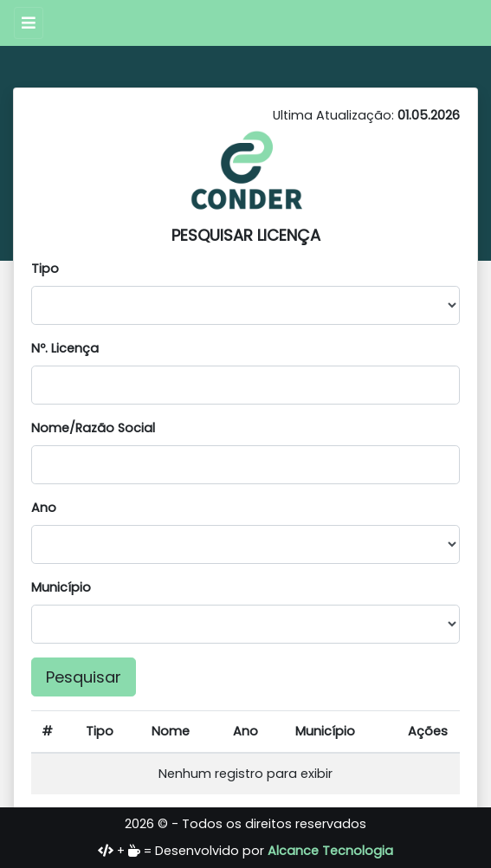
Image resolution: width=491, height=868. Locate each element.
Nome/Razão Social (93, 428)
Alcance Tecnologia (330, 851)
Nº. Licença (65, 348)
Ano (44, 508)
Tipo (45, 269)
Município (61, 587)
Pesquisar (84, 677)
